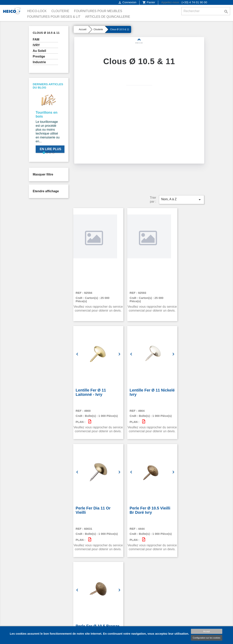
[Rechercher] (206, 11)
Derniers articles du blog (48, 86)
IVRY (36, 45)
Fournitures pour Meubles (98, 11)
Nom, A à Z (182, 189)
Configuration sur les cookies (207, 638)
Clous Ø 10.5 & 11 (46, 33)
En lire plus (50, 149)
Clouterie (60, 11)
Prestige (39, 56)
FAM (36, 39)
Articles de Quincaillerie (108, 17)
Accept (207, 631)
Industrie (39, 62)
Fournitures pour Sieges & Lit (54, 17)
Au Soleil (39, 51)
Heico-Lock (37, 11)
